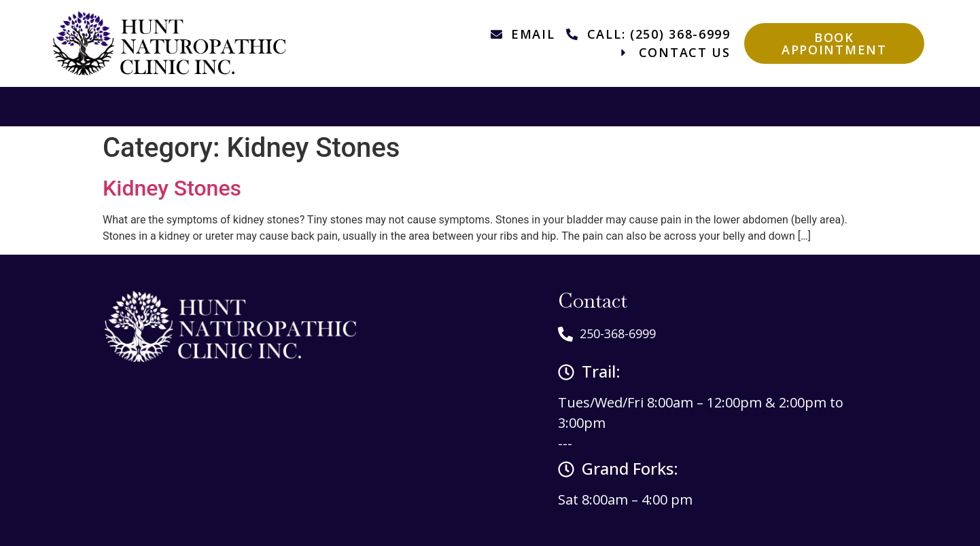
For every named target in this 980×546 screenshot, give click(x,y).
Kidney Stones (172, 188)
